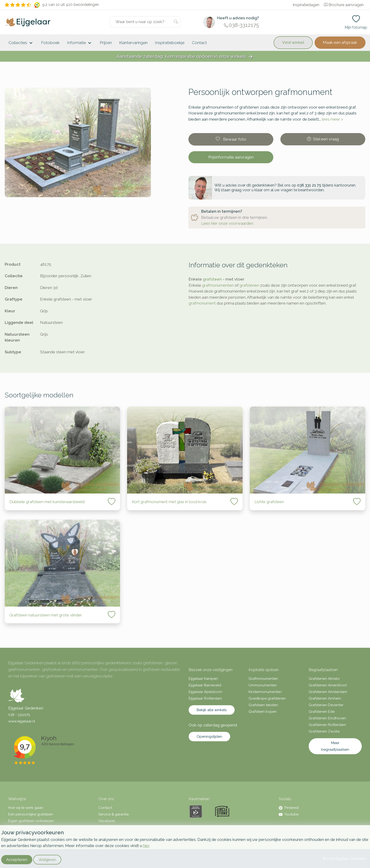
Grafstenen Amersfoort (328, 685)
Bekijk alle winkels (212, 710)
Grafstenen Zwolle (324, 731)
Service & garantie (114, 814)
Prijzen (106, 43)
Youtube (289, 814)
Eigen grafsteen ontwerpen (31, 821)
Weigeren (47, 860)
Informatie (80, 43)
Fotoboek (50, 43)
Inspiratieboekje (170, 43)
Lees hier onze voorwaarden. (228, 223)
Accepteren (17, 860)
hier (146, 846)
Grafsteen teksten (263, 705)
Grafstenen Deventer (326, 705)
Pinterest (289, 808)
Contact (199, 43)
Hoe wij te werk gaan (26, 808)
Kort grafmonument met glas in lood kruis (169, 502)
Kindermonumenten (265, 692)
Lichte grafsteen (269, 502)
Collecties (21, 43)
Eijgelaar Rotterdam (205, 698)
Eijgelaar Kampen (203, 679)
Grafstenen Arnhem (325, 698)
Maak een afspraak (340, 42)
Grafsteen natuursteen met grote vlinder (46, 615)
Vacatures (107, 821)
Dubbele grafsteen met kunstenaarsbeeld (47, 502)
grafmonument (202, 303)
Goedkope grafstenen (267, 698)
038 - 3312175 (19, 715)
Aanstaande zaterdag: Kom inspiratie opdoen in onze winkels (185, 57)
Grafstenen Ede (322, 712)
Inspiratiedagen (306, 5)
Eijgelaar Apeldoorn (205, 692)
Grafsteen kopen (263, 712)
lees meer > (333, 119)
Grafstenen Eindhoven (327, 718)
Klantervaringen (133, 43)
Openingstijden (209, 737)
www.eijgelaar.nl (22, 721)
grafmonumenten (218, 285)
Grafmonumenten (263, 679)
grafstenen (249, 285)
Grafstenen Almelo (324, 679)
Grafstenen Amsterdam (328, 692)
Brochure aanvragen (344, 5)
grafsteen (212, 279)
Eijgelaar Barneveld (205, 685)
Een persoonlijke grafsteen (31, 814)
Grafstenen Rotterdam (327, 725)
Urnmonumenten (263, 685)
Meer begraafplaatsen (335, 746)
